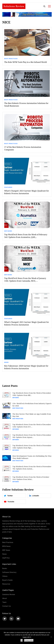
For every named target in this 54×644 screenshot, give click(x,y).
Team (4, 602)
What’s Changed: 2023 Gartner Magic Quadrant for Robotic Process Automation (27, 192)
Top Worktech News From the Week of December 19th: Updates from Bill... (32, 394)
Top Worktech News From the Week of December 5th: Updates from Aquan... (32, 436)
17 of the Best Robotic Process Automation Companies (23, 148)
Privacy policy (29, 640)
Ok (22, 640)
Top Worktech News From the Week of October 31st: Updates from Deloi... (31, 478)
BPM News (6, 546)
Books (5, 568)
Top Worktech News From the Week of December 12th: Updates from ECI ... (32, 426)
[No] (51, 637)
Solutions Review (9, 594)
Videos (5, 576)
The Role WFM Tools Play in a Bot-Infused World (26, 62)
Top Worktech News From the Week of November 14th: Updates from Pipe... (32, 447)
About (5, 598)
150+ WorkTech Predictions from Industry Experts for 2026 (32, 405)
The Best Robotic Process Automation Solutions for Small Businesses (26, 104)
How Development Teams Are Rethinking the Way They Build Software (32, 457)
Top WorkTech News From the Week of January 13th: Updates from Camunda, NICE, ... (25, 280)
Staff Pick (6, 558)
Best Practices (11, 59)
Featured (8, 187)
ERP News (8, 231)
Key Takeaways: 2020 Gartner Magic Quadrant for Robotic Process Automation (26, 367)
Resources (6, 584)
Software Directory (9, 572)
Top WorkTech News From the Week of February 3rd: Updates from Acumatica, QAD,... (26, 236)
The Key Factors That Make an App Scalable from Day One (32, 415)
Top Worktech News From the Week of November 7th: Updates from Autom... (32, 468)
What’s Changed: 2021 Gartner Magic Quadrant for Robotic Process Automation (27, 323)
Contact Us (7, 606)
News (6, 362)
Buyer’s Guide (7, 580)
